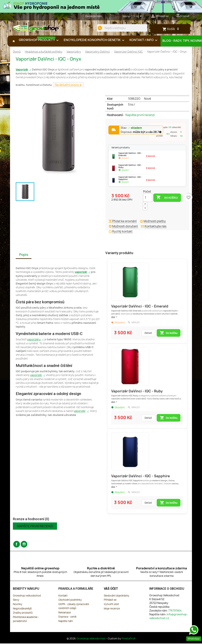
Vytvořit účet (111, 605)
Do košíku (167, 199)
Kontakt (63, 597)
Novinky (18, 605)
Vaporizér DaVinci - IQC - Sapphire (141, 477)
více (114, 318)
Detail (148, 334)
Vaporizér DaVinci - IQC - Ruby (137, 392)
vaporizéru (34, 341)
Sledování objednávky (117, 597)
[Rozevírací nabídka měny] (137, 17)
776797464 (109, 16)
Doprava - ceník (67, 618)
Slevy (16, 601)
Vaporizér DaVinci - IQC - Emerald (140, 308)
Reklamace (65, 614)
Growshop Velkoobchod (91, 640)
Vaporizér (22, 71)
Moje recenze (112, 610)
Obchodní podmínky (70, 601)
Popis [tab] (24, 256)
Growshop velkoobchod (27, 597)
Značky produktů (23, 614)
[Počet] (148, 199)
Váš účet (111, 590)
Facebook (17, 545)
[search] (99, 28)
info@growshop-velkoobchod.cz (169, 617)
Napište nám (66, 622)
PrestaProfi (129, 640)
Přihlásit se (110, 601)
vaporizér (81, 273)
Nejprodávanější (22, 610)
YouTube (24, 545)
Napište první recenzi (140, 116)
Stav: (131, 129)
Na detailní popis (67, 86)
